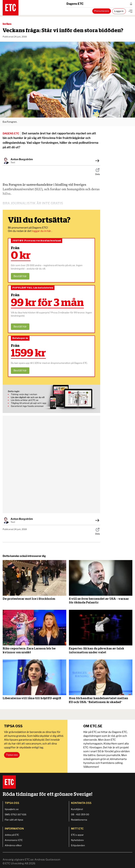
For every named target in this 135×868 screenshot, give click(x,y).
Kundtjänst (77, 809)
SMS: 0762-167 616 (16, 814)
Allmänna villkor (13, 845)
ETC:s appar (77, 835)
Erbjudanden (78, 845)
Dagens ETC (99, 4)
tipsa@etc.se (12, 809)
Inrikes (7, 24)
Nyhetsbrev (77, 840)
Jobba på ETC (12, 835)
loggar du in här (42, 231)
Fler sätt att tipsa (14, 820)
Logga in (119, 11)
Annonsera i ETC (14, 840)
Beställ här (20, 276)
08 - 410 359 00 (80, 814)
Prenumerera (102, 11)
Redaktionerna (79, 820)
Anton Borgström (22, 159)
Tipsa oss (12, 755)
